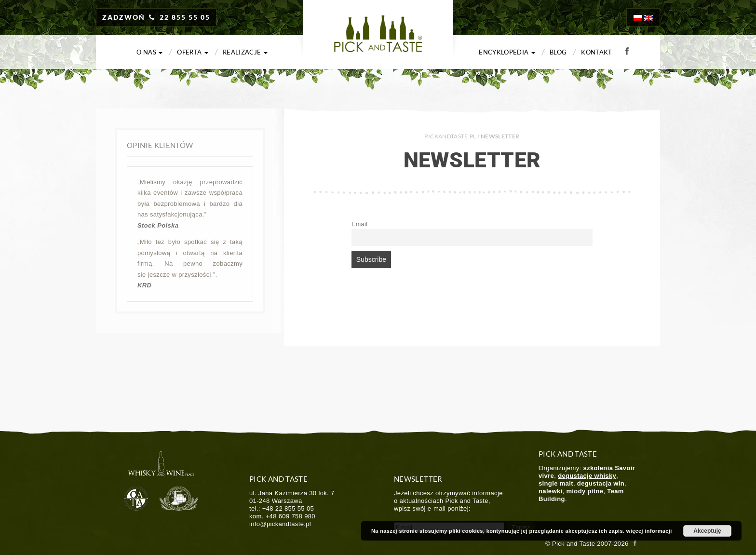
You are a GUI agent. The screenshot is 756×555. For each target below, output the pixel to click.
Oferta (193, 52)
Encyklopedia (507, 52)
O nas (149, 52)
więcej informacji (649, 531)
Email (359, 224)
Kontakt (597, 52)
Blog (558, 52)
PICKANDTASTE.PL (450, 136)
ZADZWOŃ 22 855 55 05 (156, 17)
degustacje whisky (587, 476)
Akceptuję (707, 531)
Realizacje (245, 52)
